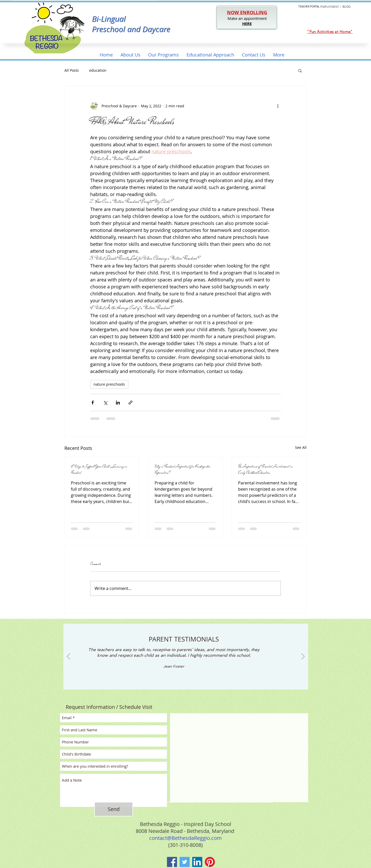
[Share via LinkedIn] (118, 403)
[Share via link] (130, 403)
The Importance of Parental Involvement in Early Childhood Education (265, 469)
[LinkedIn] (197, 862)
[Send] (114, 809)
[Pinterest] (210, 862)
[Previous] (69, 657)
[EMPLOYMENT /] (331, 7)
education (98, 70)
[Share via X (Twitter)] (105, 403)
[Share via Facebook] (93, 403)
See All (301, 447)
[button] (130, 55)
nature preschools (109, 384)
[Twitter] (185, 862)
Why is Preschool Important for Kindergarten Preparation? (183, 469)
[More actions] (278, 106)
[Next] (303, 657)
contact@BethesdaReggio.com (185, 838)
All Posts (72, 70)
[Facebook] (172, 862)
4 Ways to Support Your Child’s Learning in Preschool (99, 469)
